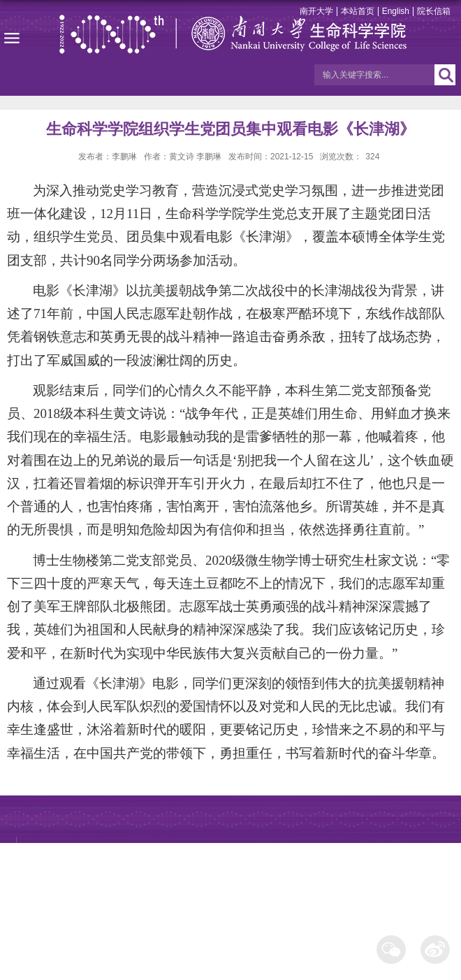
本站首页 (358, 11)
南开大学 (316, 11)
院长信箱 (434, 11)
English (396, 11)
